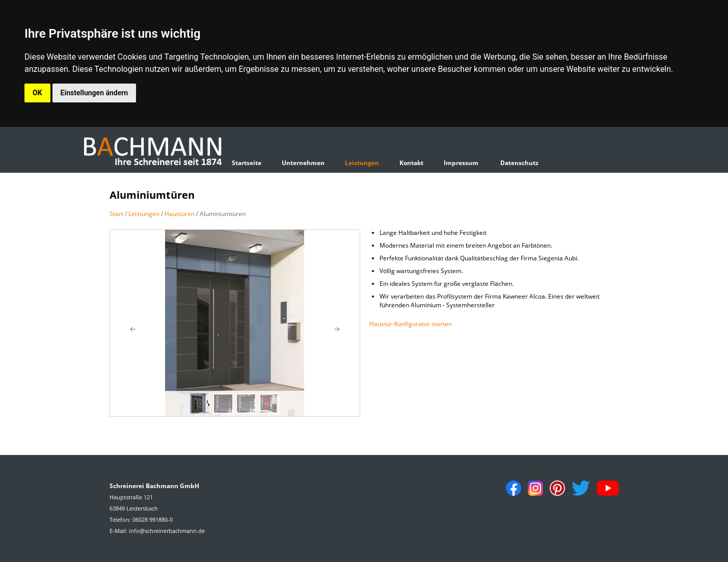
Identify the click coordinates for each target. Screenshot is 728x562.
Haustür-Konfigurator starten (411, 324)
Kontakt (411, 163)
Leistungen (362, 163)
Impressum (461, 163)
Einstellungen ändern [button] (95, 93)
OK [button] (37, 93)
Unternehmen (303, 163)
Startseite (247, 163)
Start (116, 214)
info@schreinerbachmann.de (167, 531)
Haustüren (180, 214)
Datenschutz (519, 163)
